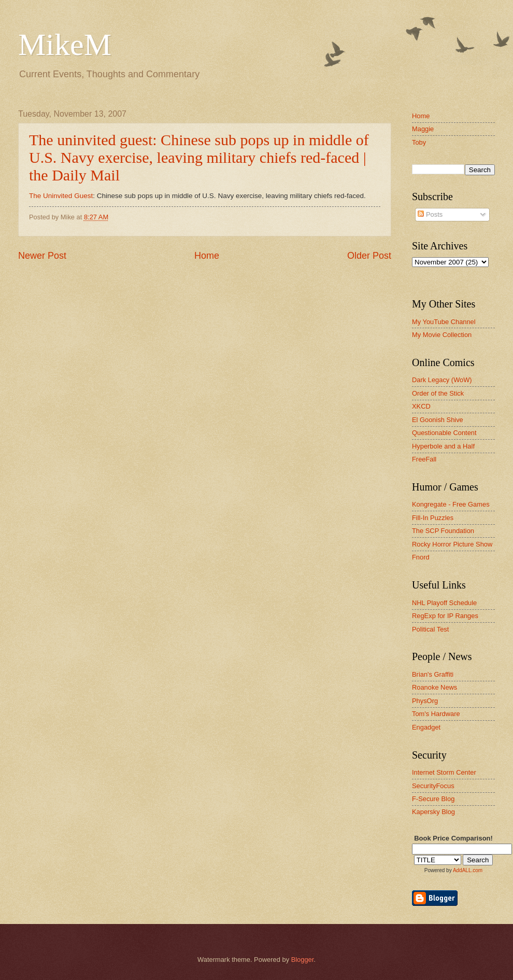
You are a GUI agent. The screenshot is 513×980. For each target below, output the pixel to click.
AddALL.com (468, 870)
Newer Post (42, 256)
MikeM (65, 45)
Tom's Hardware (436, 714)
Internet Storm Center (444, 772)
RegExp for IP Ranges (445, 616)
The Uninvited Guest (61, 196)
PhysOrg (425, 701)
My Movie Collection (442, 335)
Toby (419, 142)
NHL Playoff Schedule (444, 603)
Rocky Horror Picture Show (452, 544)
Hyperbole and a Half (443, 446)
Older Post (369, 256)
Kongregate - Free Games (451, 504)
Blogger (303, 960)
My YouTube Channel (444, 322)
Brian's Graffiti (433, 674)
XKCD (421, 406)
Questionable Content (444, 433)
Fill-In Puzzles (433, 518)
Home (207, 256)
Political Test (430, 629)
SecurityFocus (433, 786)
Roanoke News (434, 687)
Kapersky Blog (433, 812)
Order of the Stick (438, 393)
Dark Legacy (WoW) (442, 380)
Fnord (421, 557)
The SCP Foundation (443, 531)
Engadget (426, 727)
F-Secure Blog (433, 799)
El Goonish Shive (438, 420)
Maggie (423, 129)
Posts (430, 214)
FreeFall (424, 459)
